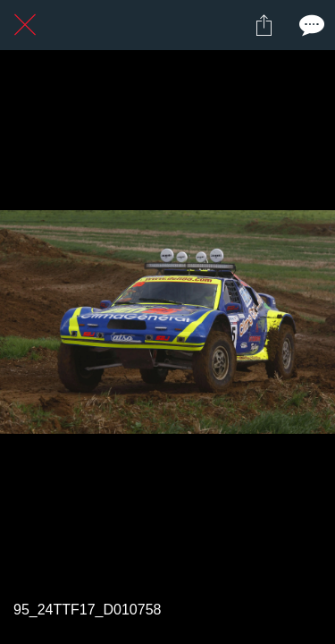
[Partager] (264, 25)
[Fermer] (25, 25)
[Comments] (310, 25)
